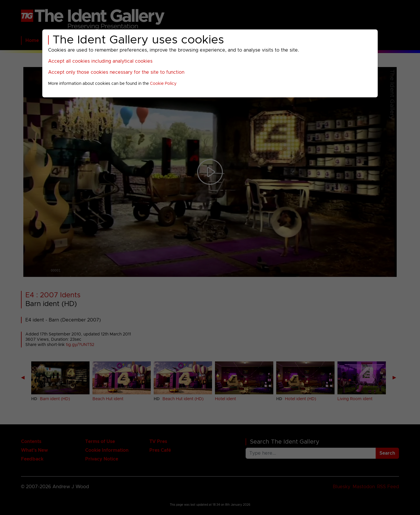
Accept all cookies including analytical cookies (100, 61)
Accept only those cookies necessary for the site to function (116, 72)
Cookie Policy (163, 84)
